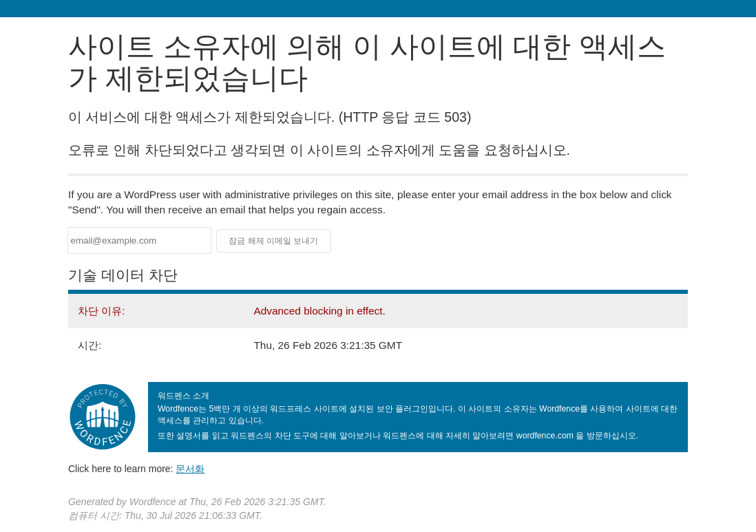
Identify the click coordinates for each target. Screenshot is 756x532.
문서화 (190, 469)
